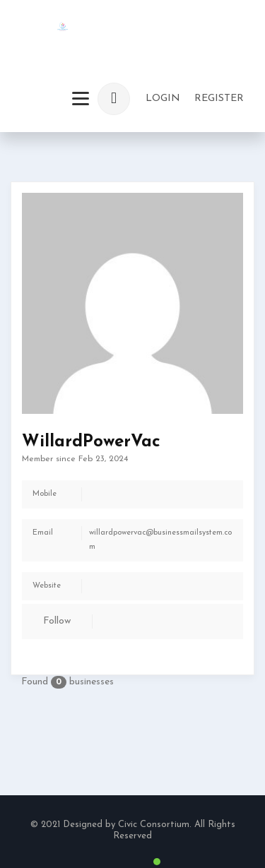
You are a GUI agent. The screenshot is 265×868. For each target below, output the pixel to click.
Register (219, 99)
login (163, 99)
